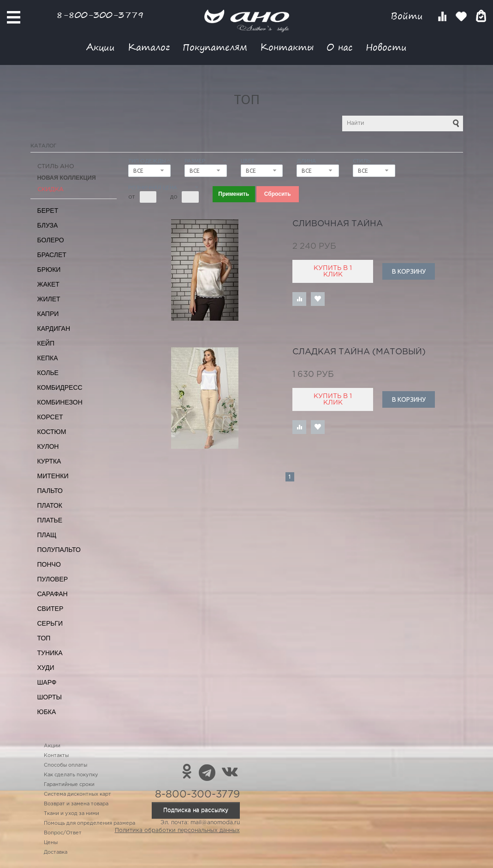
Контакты (287, 47)
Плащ (47, 535)
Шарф (47, 682)
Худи (46, 668)
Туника (50, 653)
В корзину (409, 271)
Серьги (50, 623)
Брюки (49, 270)
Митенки (53, 476)
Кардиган (54, 328)
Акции (101, 47)
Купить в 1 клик (333, 271)
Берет (48, 211)
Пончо (49, 564)
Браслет (52, 255)
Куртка (49, 461)
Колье (48, 373)
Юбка (47, 712)
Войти (408, 16)
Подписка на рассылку (196, 810)
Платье (50, 520)
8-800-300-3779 (100, 15)
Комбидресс (60, 387)
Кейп (46, 343)
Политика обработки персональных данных (177, 830)
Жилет (49, 299)
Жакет (48, 284)
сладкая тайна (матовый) (359, 352)
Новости (386, 47)
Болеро (51, 240)
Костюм (52, 432)
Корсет (50, 417)
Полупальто (59, 550)
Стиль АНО (56, 167)
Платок (50, 505)
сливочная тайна (338, 224)
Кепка (48, 358)
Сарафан (53, 594)
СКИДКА (50, 190)
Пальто (50, 491)
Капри (48, 314)
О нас (340, 47)
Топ (44, 638)
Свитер (50, 609)
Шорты (50, 697)
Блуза (48, 225)
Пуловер (53, 579)
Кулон (48, 446)
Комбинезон (60, 402)
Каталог (149, 47)
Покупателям (215, 47)
